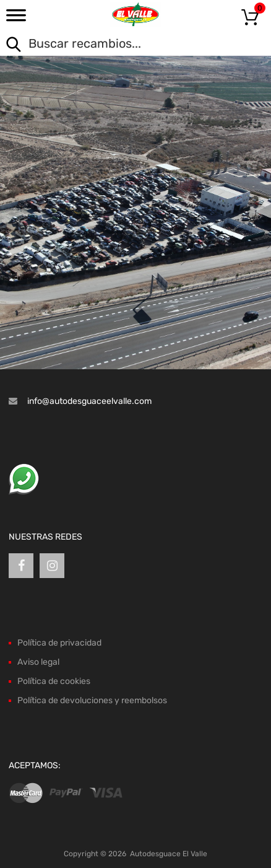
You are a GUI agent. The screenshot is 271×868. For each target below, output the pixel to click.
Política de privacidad (59, 643)
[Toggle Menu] (16, 19)
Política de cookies (54, 681)
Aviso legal (38, 662)
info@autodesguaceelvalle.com (89, 401)
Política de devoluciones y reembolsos (92, 700)
